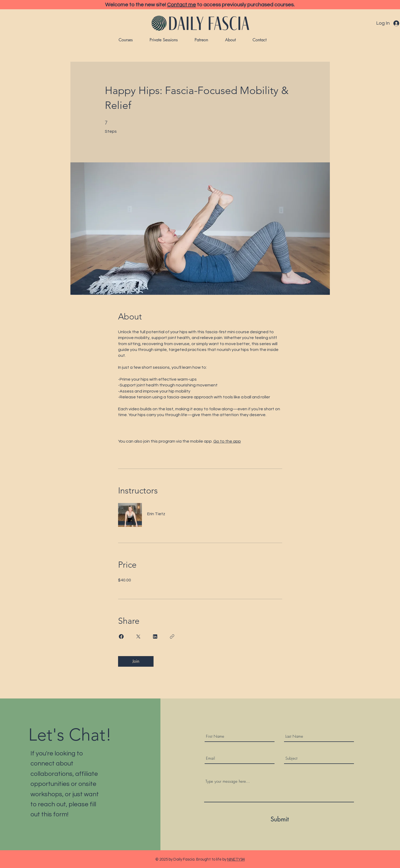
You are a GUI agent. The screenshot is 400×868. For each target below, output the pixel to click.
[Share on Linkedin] (155, 636)
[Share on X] (138, 636)
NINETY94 (236, 859)
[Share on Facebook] (121, 636)
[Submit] (280, 819)
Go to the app (227, 441)
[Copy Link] (172, 636)
